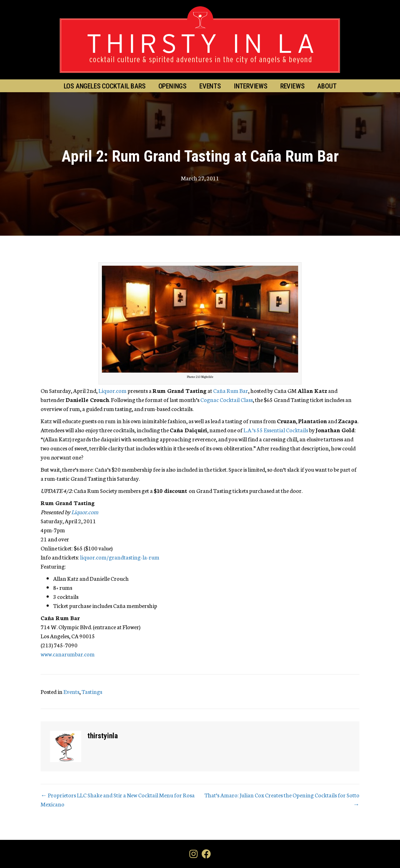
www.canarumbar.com (68, 654)
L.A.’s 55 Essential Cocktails (276, 430)
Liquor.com (112, 390)
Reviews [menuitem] (292, 86)
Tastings (92, 691)
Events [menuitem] (210, 86)
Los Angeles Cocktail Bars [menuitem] (105, 86)
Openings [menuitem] (172, 86)
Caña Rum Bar (231, 390)
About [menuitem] (327, 86)
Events (71, 691)
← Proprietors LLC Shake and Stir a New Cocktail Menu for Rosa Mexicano (118, 799)
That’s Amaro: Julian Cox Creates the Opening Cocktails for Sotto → (282, 799)
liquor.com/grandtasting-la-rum (120, 557)
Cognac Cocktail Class (227, 399)
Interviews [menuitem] (251, 86)
